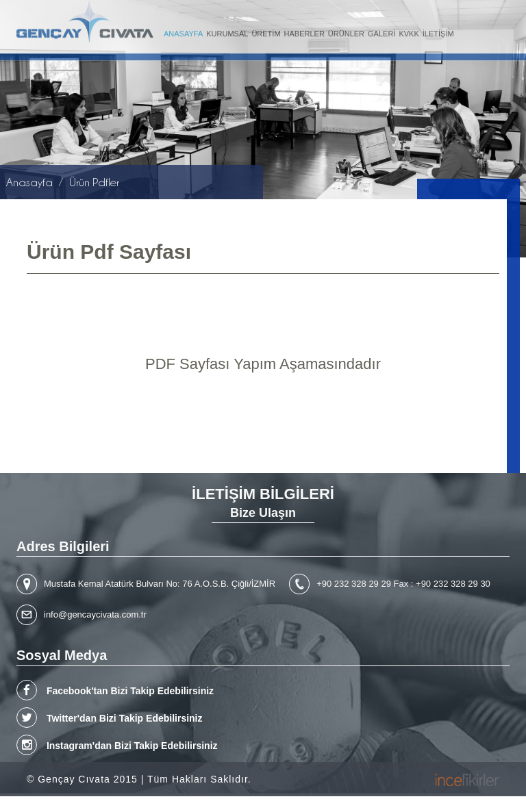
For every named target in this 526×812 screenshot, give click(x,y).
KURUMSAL (227, 31)
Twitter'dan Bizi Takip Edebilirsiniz (110, 718)
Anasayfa (29, 182)
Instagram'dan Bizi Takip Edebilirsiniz (117, 745)
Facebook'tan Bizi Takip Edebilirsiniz (115, 690)
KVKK (409, 31)
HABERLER (304, 31)
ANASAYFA (183, 31)
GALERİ (381, 31)
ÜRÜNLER (346, 31)
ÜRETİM (266, 31)
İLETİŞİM (438, 31)
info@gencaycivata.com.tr (95, 614)
